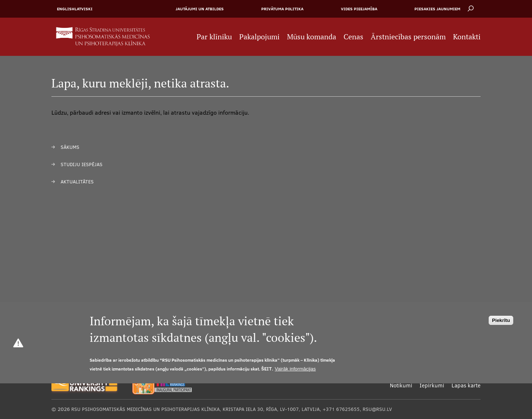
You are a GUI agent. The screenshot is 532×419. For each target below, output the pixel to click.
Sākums (70, 147)
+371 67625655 (341, 409)
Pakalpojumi (259, 37)
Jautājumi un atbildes (200, 9)
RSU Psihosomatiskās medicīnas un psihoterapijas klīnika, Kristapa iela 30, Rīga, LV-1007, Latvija (195, 409)
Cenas (353, 37)
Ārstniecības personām (408, 37)
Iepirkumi (432, 385)
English (66, 9)
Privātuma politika (282, 9)
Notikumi (401, 385)
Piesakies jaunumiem (437, 9)
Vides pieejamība (359, 9)
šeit (267, 369)
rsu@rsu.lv (377, 409)
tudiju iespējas (83, 164)
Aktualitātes (77, 182)
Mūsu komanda (312, 37)
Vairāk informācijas (295, 369)
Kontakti (467, 37)
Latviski (84, 9)
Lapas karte (466, 385)
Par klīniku (214, 37)
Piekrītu (501, 320)
